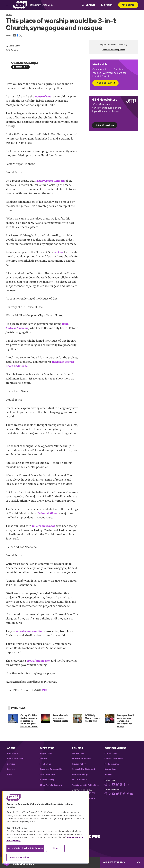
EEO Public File (79, 780)
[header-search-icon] (88, 5)
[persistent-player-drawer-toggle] (122, 862)
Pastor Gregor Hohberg (50, 181)
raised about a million (30, 631)
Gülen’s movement (44, 526)
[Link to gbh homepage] (20, 5)
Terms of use (78, 753)
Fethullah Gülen (48, 513)
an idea (59, 252)
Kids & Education (15, 759)
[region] (45, 827)
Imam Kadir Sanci (17, 366)
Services (11, 764)
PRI (45, 690)
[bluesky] (118, 784)
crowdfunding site (38, 661)
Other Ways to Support (51, 785)
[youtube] (114, 784)
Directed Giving (47, 774)
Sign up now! (103, 125)
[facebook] (125, 784)
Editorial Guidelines (81, 759)
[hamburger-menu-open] (8, 5)
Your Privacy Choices (19, 857)
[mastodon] (121, 793)
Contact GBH (111, 753)
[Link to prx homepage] (94, 836)
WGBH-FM (90, 798)
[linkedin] (129, 784)
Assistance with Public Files (85, 785)
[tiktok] (110, 784)
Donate (128, 5)
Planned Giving (47, 780)
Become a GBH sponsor (114, 50)
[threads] (121, 784)
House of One (43, 97)
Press (10, 774)
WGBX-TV (90, 793)
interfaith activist (63, 362)
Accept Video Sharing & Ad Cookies (25, 848)
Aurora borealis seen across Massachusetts (60, 718)
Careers (11, 769)
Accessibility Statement (83, 769)
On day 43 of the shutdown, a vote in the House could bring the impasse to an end (29, 721)
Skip (55, 848)
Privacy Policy (79, 764)
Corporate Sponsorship (51, 769)
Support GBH (46, 753)
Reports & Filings (80, 774)
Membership (46, 764)
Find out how (104, 83)
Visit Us (108, 774)
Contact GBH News (114, 759)
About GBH (13, 753)
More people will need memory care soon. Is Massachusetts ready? (125, 721)
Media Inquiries (112, 764)
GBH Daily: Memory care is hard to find (92, 718)
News (9, 15)
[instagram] (106, 784)
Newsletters (110, 769)
